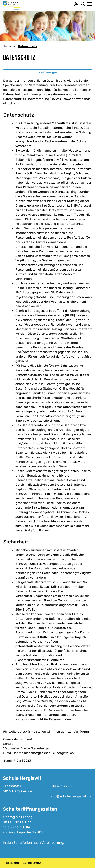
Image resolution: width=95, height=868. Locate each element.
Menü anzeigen (48, 72)
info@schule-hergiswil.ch (71, 796)
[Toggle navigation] (89, 4)
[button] (29, 46)
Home (7, 46)
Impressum (11, 863)
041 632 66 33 (62, 786)
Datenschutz (32, 863)
